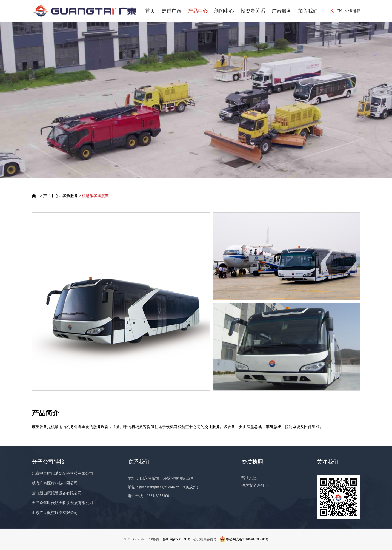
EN (339, 11)
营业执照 (249, 478)
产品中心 (198, 11)
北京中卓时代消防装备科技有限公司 (62, 473)
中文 (330, 11)
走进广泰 (171, 11)
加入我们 (308, 11)
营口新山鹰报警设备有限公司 (57, 493)
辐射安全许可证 (255, 485)
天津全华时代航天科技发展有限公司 (62, 503)
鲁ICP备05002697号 (177, 539)
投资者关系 (253, 11)
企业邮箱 (353, 11)
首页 (150, 11)
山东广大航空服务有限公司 (55, 513)
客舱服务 (70, 196)
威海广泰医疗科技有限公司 (55, 483)
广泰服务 (282, 11)
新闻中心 (224, 11)
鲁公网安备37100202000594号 (247, 539)
